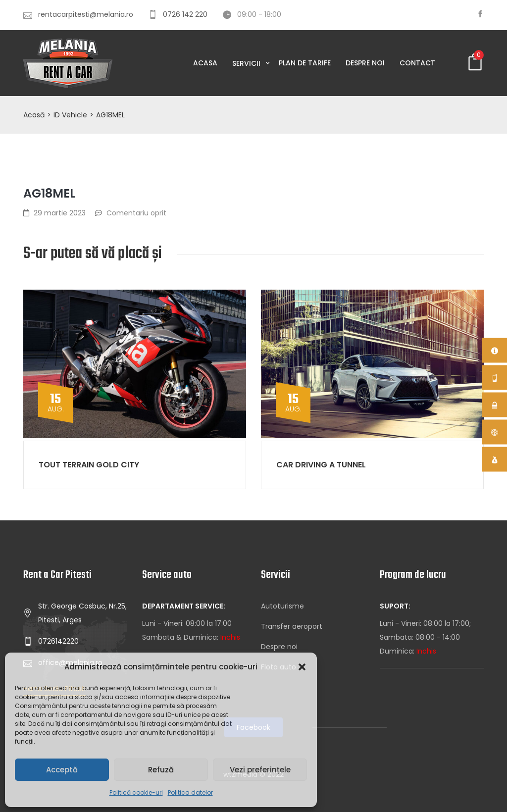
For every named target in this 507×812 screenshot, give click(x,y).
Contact (417, 63)
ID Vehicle (70, 115)
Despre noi (365, 63)
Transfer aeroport (292, 626)
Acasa (205, 63)
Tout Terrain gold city (89, 465)
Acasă (34, 115)
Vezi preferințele (260, 770)
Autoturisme (282, 606)
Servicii (247, 63)
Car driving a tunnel (321, 465)
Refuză (161, 770)
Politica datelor (190, 792)
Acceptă (62, 770)
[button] (302, 667)
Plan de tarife (305, 63)
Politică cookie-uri (136, 792)
